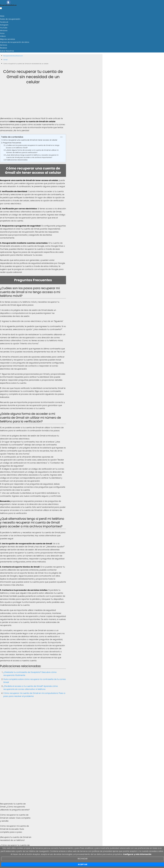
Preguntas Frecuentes (12, 142)
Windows (4, 30)
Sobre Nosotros (6, 50)
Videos (3, 36)
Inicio (2, 16)
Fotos (2, 33)
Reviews (3, 47)
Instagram (4, 24)
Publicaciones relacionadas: (17, 159)
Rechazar (83, 859)
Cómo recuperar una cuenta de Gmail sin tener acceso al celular (30, 139)
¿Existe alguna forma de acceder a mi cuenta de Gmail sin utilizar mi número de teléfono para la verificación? (32, 150)
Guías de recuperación (9, 19)
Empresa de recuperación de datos (15, 42)
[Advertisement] (33, 101)
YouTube (4, 27)
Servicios (4, 44)
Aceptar (83, 864)
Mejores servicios (7, 39)
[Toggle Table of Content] (61, 136)
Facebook (4, 22)
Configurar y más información (137, 854)
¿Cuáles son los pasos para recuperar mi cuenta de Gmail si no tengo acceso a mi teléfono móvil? (33, 146)
